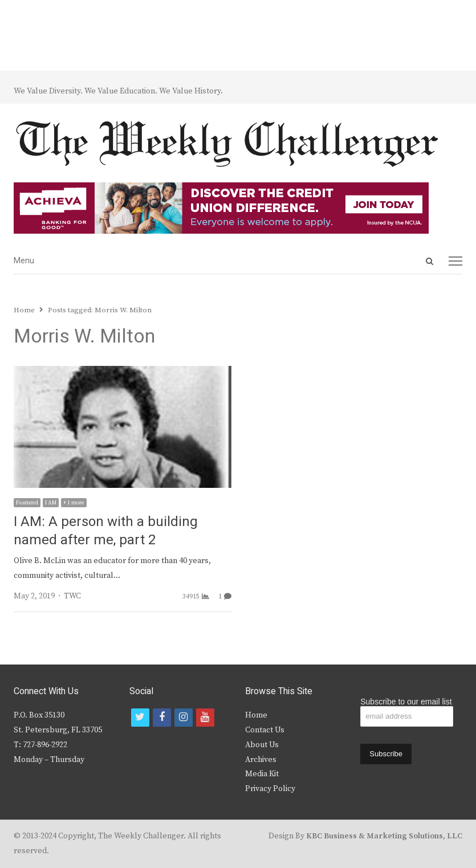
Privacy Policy (270, 789)
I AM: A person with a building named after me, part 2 (106, 531)
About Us (262, 745)
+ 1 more (74, 503)
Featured (27, 503)
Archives (261, 760)
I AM (51, 503)
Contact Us (265, 730)
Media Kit (262, 774)
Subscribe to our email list (406, 702)
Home (256, 715)
